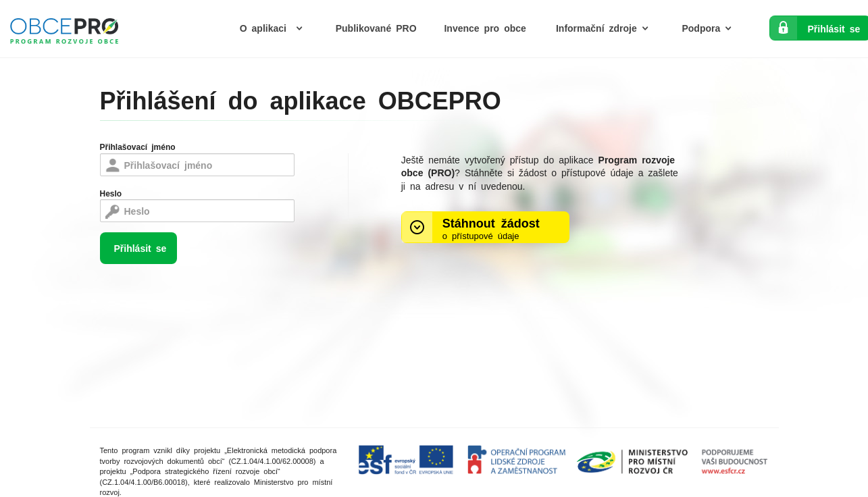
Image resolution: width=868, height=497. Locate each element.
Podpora (710, 28)
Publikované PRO (376, 28)
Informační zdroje (606, 28)
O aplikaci (275, 28)
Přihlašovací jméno (138, 147)
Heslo (111, 193)
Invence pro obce (485, 28)
